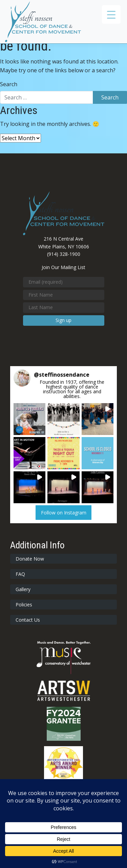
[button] (29, 419)
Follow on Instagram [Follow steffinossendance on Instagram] (64, 513)
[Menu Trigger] (111, 14)
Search (9, 84)
